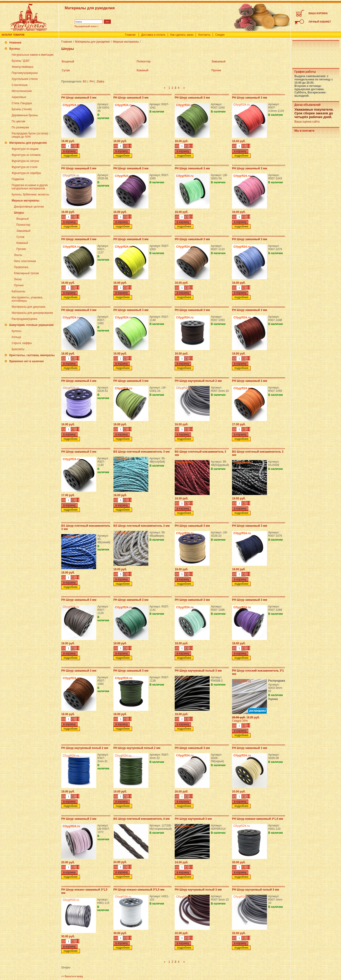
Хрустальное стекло (25, 79)
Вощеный (22, 219)
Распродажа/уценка (24, 319)
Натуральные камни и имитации (33, 55)
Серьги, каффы (22, 343)
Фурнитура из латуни (25, 161)
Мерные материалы (26, 201)
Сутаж (20, 237)
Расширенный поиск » (87, 26)
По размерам (20, 127)
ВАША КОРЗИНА (318, 13)
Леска (18, 279)
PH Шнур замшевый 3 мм (79, 98)
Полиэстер (23, 225)
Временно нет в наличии (27, 361)
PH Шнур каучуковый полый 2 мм (198, 381)
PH (92, 82)
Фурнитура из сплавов (26, 155)
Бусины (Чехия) (22, 109)
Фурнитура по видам (25, 149)
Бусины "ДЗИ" (21, 61)
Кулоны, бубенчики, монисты (30, 195)
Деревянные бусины (25, 115)
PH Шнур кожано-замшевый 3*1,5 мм (257, 819)
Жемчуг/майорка (22, 67)
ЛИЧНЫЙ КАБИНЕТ (320, 22)
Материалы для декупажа (28, 307)
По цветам (18, 121)
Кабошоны (19, 291)
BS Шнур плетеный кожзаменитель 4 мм (142, 819)
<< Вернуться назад (72, 976)
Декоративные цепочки (29, 207)
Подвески (18, 179)
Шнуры (19, 213)
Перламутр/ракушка (25, 73)
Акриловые (19, 97)
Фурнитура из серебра (26, 173)
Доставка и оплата (153, 35)
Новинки (15, 43)
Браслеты (18, 349)
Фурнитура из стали (24, 167)
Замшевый (23, 231)
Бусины (15, 49)
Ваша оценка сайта (307, 122)
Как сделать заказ (182, 35)
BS (85, 82)
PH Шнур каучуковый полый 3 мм (198, 671)
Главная (130, 35)
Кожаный (22, 243)
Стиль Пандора (22, 103)
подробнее (71, 156)
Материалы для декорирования (32, 313)
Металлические (22, 91)
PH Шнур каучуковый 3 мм (193, 819)
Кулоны (17, 331)
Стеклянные (20, 85)
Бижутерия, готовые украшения (31, 325)
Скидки (220, 35)
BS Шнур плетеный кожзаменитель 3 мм (142, 452)
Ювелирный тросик (26, 273)
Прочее (19, 285)
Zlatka (101, 82)
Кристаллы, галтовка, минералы (32, 355)
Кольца (16, 337)
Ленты (18, 255)
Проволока (21, 267)
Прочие (21, 249)
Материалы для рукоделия (28, 143)
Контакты (204, 35)
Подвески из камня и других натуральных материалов (30, 187)
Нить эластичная (25, 261)
